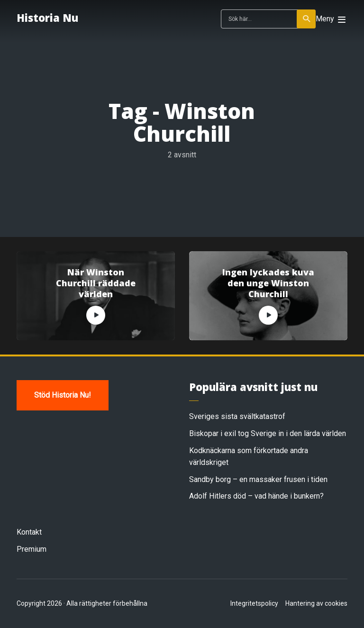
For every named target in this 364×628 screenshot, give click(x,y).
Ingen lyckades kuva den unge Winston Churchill (268, 283)
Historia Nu (47, 18)
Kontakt (29, 532)
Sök (307, 19)
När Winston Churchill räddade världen (96, 283)
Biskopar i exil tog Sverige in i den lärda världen (268, 433)
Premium (32, 549)
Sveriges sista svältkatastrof (237, 416)
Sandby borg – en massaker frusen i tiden (258, 479)
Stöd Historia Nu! (63, 395)
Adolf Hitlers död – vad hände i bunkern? (256, 496)
